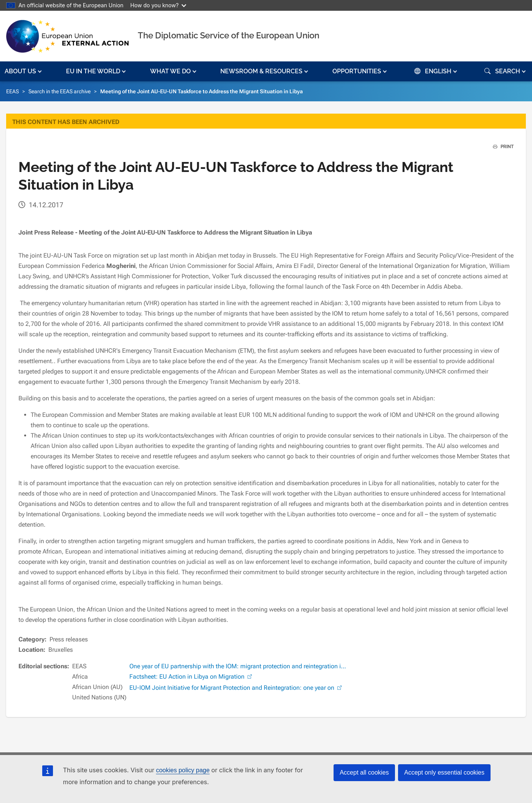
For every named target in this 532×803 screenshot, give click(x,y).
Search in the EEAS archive (59, 91)
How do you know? (159, 5)
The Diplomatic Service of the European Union (229, 35)
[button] (24, 71)
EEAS (12, 91)
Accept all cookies (364, 772)
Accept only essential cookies (444, 772)
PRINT (500, 147)
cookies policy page (183, 770)
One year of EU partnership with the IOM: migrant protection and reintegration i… (238, 666)
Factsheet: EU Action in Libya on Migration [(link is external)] (192, 677)
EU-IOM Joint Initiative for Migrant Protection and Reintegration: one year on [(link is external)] (236, 688)
